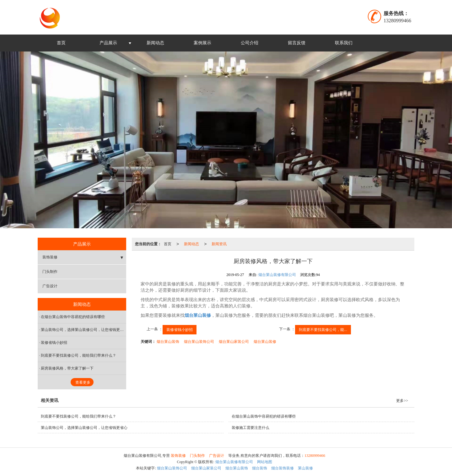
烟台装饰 (260, 468)
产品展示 (108, 43)
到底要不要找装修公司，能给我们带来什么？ (78, 355)
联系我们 (344, 43)
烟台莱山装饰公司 (199, 342)
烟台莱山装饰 (168, 342)
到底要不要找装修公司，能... (323, 330)
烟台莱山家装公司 (234, 342)
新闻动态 (155, 43)
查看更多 (83, 382)
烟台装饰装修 (282, 468)
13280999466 (315, 456)
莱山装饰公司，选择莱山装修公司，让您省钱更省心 (83, 330)
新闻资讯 (219, 244)
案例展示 (202, 43)
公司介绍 (250, 43)
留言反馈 (297, 43)
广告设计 (50, 286)
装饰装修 (50, 257)
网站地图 (265, 462)
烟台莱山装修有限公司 (277, 275)
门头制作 (50, 272)
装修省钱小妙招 (180, 330)
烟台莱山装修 (265, 342)
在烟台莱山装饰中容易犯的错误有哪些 (73, 317)
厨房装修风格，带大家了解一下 (67, 368)
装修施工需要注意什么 (250, 428)
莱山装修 (305, 468)
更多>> (402, 401)
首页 (61, 43)
